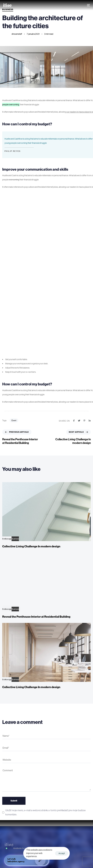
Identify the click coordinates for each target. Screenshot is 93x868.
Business (15, 539)
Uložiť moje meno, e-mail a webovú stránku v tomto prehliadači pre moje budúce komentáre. (46, 812)
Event (14, 420)
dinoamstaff (17, 34)
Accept (62, 853)
